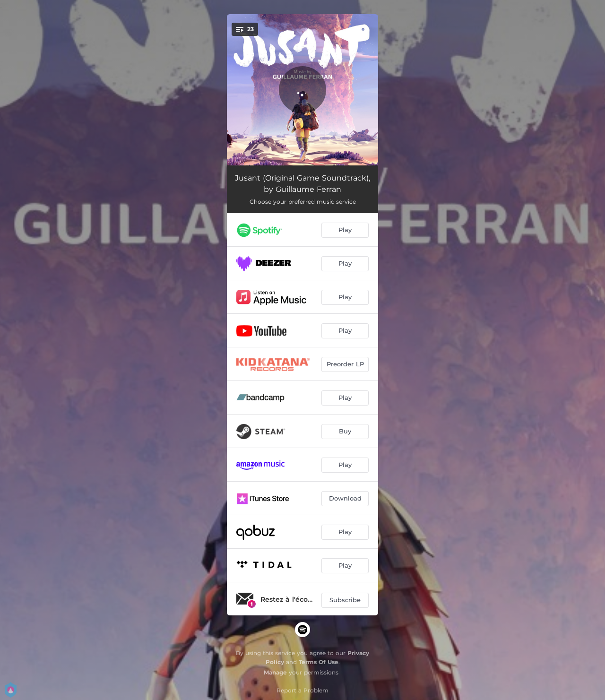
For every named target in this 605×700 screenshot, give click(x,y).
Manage (275, 672)
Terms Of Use (319, 662)
